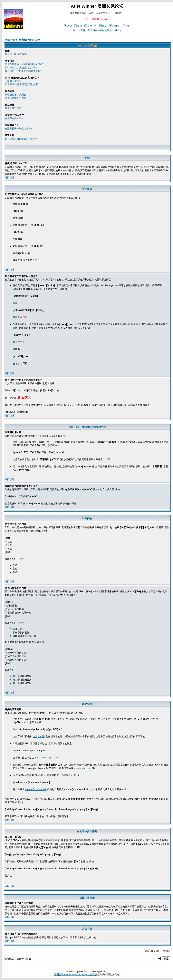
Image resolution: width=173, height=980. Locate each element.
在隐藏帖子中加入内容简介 (19, 129)
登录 (118, 30)
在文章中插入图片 (14, 118)
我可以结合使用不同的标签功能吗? (23, 71)
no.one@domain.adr (36, 789)
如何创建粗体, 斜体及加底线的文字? (24, 64)
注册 (126, 26)
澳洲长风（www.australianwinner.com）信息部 (75, 975)
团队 (103, 26)
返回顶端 (10, 178)
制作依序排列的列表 (15, 98)
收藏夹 (115, 26)
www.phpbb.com (82, 768)
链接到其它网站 (13, 108)
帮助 (68, 26)
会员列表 (91, 26)
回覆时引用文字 (13, 81)
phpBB (80, 972)
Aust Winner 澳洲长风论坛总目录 (22, 40)
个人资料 (79, 30)
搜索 (78, 26)
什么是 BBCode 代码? (16, 54)
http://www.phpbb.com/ (47, 758)
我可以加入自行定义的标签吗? (21, 139)
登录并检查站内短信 (100, 30)
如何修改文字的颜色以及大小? (21, 68)
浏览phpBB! (39, 736)
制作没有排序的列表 (15, 95)
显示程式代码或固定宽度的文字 (21, 84)
